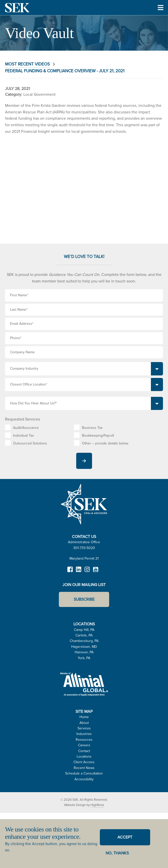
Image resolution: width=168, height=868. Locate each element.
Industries (84, 734)
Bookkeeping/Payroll (98, 436)
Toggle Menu (161, 15)
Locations (84, 757)
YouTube (96, 572)
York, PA (84, 658)
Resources (84, 740)
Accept (125, 837)
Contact (84, 751)
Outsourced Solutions (30, 443)
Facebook (70, 572)
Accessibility (84, 779)
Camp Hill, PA (84, 630)
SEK (18, 8)
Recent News (84, 768)
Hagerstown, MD (84, 647)
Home (84, 717)
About (84, 723)
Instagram (87, 572)
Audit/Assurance (26, 428)
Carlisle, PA (84, 635)
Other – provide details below (105, 443)
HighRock (97, 805)
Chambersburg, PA (84, 641)
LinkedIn (78, 572)
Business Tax (92, 428)
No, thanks (117, 853)
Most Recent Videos (27, 64)
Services (84, 728)
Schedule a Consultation (84, 773)
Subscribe (84, 599)
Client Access (84, 762)
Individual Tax (24, 436)
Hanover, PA (84, 652)
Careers (84, 745)
